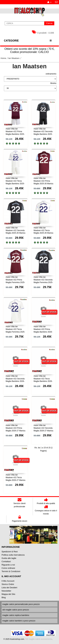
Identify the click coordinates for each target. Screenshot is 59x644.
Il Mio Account (8, 581)
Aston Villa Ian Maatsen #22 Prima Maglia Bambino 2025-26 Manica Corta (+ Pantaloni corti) (15, 134)
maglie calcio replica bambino (16, 615)
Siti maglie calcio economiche (39, 639)
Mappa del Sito (8, 594)
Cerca (49, 23)
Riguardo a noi (8, 565)
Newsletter (6, 591)
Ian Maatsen (14, 58)
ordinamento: (51, 74)
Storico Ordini (8, 584)
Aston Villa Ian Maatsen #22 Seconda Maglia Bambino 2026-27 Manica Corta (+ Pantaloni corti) (15, 381)
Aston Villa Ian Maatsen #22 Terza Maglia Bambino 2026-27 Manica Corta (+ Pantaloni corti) (43, 381)
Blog (4, 597)
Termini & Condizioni (11, 571)
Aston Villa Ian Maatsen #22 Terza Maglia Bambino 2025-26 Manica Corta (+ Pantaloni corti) (15, 184)
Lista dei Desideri (9, 588)
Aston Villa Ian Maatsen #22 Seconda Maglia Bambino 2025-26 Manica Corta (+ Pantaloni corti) (43, 134)
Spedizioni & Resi (10, 552)
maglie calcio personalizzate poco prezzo (21, 604)
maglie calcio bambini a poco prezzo (19, 621)
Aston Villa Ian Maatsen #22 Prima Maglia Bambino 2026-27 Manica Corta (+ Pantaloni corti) (43, 332)
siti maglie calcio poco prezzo (16, 610)
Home (3, 58)
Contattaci (6, 561)
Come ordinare (8, 568)
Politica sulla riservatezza (13, 555)
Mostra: (53, 83)
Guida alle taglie (9, 558)
